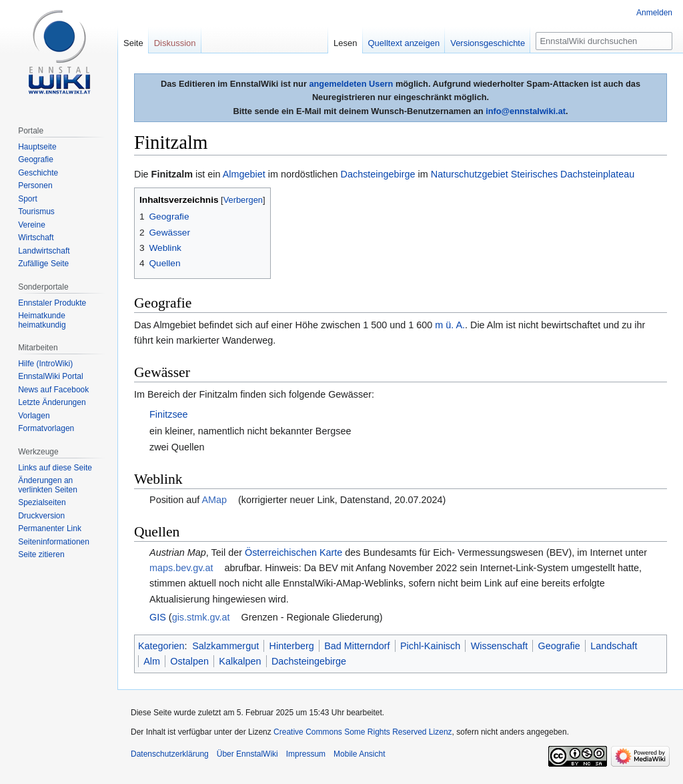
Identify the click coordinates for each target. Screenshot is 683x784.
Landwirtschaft (44, 251)
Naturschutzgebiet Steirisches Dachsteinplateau (533, 174)
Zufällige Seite (43, 264)
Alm (152, 661)
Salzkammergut (225, 646)
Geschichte (38, 173)
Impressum (306, 754)
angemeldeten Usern (351, 84)
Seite (133, 43)
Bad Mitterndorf (357, 646)
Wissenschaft (500, 646)
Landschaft (614, 646)
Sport (28, 199)
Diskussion (175, 43)
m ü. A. (450, 325)
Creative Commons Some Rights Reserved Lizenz (363, 732)
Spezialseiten (42, 502)
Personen (35, 185)
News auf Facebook (53, 390)
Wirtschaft (36, 238)
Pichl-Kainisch (430, 646)
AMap (214, 500)
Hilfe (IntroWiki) (45, 364)
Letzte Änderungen (52, 402)
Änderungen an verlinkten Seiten (48, 485)
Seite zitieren (41, 554)
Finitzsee (169, 414)
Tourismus (36, 212)
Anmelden (654, 13)
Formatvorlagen (46, 428)
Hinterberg (292, 646)
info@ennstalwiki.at (526, 111)
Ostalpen (189, 661)
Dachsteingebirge (378, 174)
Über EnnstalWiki (247, 754)
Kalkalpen (240, 661)
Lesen (345, 43)
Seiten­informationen (54, 542)
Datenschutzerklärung (170, 754)
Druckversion (41, 516)
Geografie (559, 646)
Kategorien (161, 646)
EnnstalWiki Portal (50, 376)
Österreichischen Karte (293, 552)
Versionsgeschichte (488, 43)
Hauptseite (37, 147)
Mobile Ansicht (359, 754)
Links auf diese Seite (55, 468)
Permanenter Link (50, 528)
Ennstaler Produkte (52, 303)
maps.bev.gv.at (181, 568)
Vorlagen (34, 416)
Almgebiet (244, 174)
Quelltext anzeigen (404, 43)
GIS (158, 617)
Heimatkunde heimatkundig (42, 320)
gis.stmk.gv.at (201, 617)
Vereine (32, 225)
